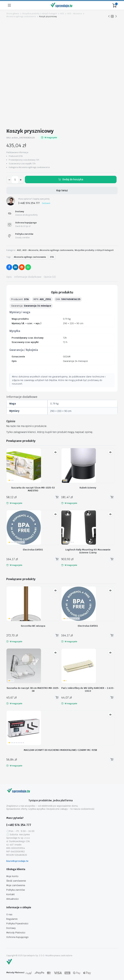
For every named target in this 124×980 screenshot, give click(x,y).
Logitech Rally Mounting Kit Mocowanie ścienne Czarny (88, 551)
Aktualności (12, 899)
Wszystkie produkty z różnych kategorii (40, 14)
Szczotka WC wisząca (33, 626)
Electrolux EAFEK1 (33, 550)
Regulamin (12, 919)
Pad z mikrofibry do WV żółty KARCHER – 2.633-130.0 (88, 689)
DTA (52, 257)
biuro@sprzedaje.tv (17, 861)
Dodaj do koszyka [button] (57, 497)
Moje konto (12, 876)
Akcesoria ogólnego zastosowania (21, 17)
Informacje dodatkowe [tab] (28, 277)
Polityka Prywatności (17, 924)
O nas (9, 914)
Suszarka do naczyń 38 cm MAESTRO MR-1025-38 (33, 689)
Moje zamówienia (16, 885)
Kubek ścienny (88, 488)
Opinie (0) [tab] (50, 277)
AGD (62, 14)
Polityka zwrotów (16, 890)
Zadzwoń (46, 203)
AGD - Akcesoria (75, 14)
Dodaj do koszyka (73, 179)
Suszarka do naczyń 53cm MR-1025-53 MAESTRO (33, 489)
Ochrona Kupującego (17, 937)
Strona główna (13, 14)
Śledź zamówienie (16, 881)
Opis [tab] (9, 277)
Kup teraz (62, 190)
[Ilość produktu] (15, 180)
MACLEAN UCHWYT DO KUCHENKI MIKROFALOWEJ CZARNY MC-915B (60, 750)
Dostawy (11, 928)
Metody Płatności (16, 933)
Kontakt (10, 894)
